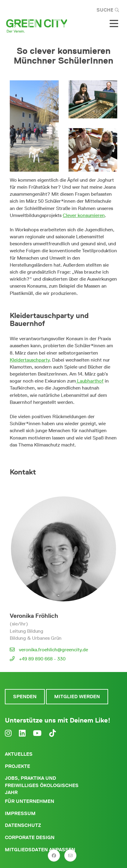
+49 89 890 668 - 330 (42, 659)
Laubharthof (90, 381)
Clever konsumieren (84, 215)
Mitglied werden (77, 696)
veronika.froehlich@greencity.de (53, 650)
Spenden (25, 696)
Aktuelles (19, 754)
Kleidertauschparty (30, 360)
